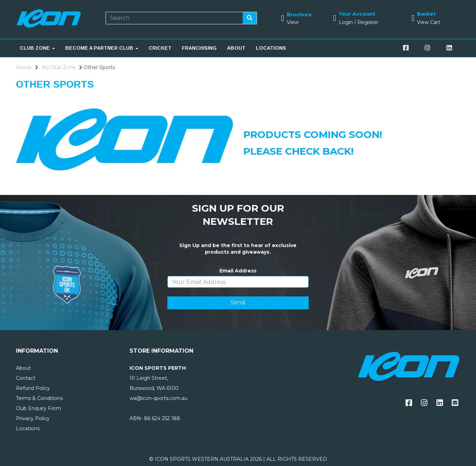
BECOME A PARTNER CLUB (102, 48)
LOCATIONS (271, 48)
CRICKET (160, 48)
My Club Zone (59, 67)
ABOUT (236, 48)
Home (24, 67)
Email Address (238, 271)
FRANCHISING (199, 48)
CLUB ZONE (37, 48)
